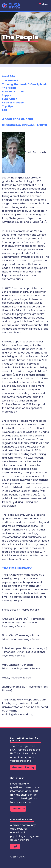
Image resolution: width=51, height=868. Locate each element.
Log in (15, 846)
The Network (10, 80)
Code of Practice (13, 103)
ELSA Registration (13, 91)
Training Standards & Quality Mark (24, 84)
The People (9, 88)
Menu (44, 4)
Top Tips (8, 106)
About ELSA (8, 76)
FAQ (5, 110)
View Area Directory (23, 767)
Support (7, 95)
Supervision (10, 99)
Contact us (18, 809)
